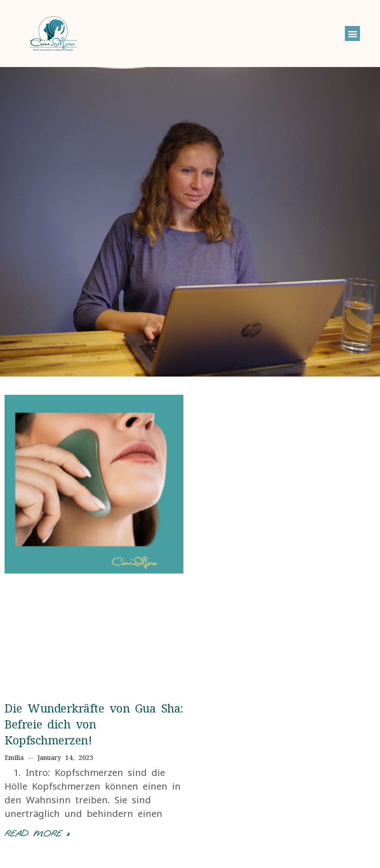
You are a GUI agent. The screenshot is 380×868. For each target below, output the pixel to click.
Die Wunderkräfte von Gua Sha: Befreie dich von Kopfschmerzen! (94, 724)
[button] (352, 34)
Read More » (37, 834)
